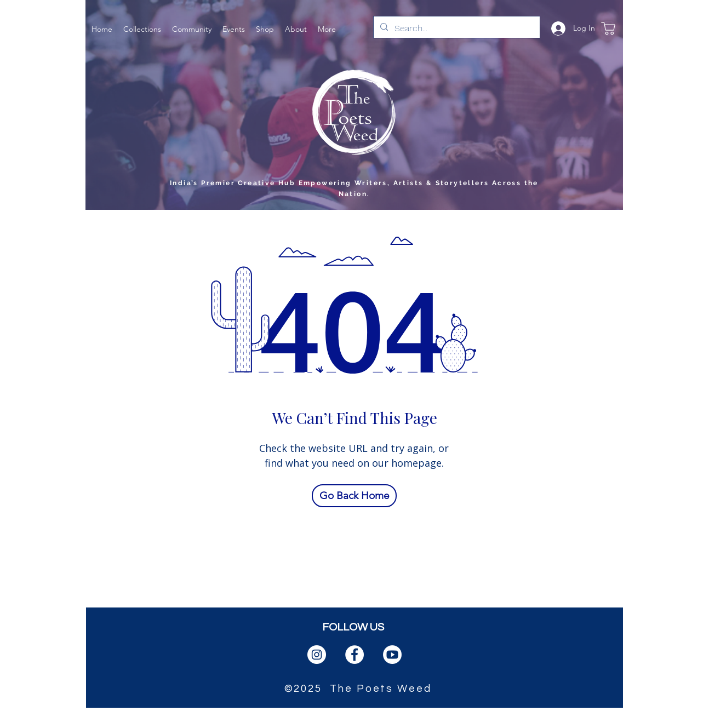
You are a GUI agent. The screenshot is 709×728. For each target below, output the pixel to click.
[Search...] (456, 28)
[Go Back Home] (354, 496)
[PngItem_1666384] (392, 655)
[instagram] (317, 655)
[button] (142, 28)
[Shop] (608, 28)
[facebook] (354, 655)
